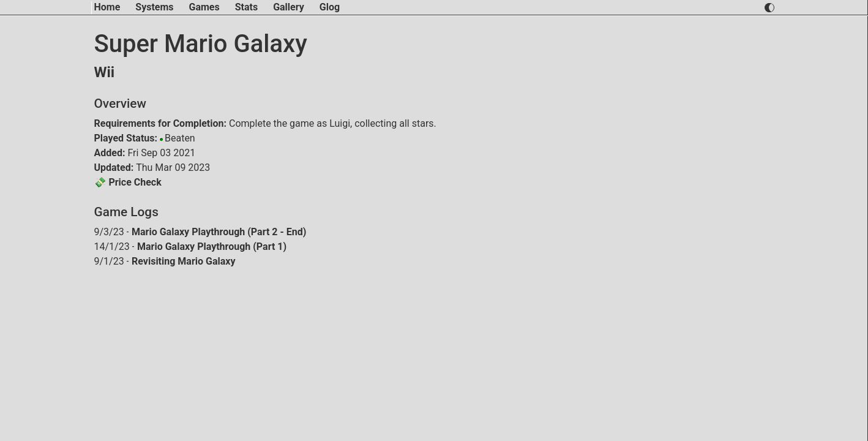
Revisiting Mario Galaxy (183, 261)
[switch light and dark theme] (769, 8)
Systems (154, 7)
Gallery (289, 7)
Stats (246, 7)
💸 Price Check (128, 182)
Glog (330, 7)
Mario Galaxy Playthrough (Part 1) (212, 247)
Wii (105, 72)
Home (107, 7)
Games (204, 7)
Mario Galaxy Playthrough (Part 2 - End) (219, 232)
